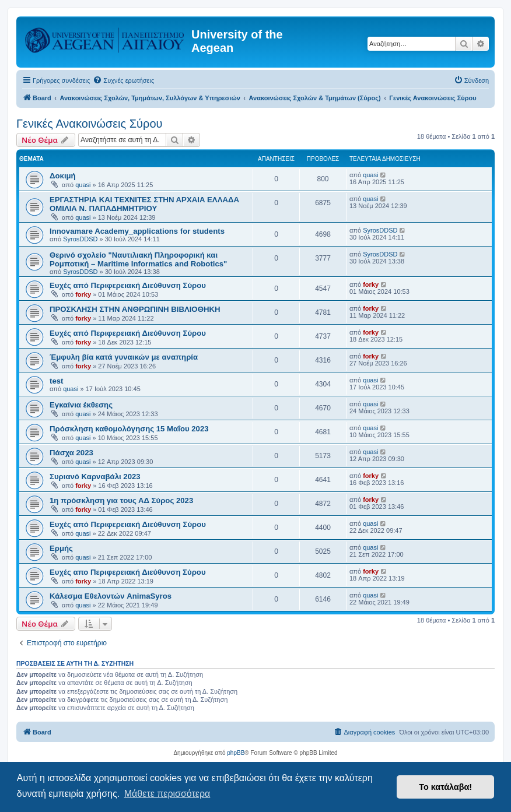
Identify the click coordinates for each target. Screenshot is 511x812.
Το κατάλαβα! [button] (445, 787)
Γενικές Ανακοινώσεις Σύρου (90, 124)
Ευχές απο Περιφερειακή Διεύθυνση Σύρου (128, 572)
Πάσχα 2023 (71, 453)
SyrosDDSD (80, 239)
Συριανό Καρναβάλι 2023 (95, 477)
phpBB (236, 753)
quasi (83, 185)
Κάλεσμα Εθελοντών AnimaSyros (111, 596)
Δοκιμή (63, 176)
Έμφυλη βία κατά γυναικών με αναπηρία (124, 357)
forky (83, 294)
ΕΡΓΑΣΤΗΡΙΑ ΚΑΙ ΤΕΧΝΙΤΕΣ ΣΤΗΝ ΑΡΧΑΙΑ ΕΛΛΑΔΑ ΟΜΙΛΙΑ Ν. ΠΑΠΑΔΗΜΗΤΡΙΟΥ (144, 204)
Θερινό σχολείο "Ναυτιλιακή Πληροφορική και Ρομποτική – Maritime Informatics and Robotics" (138, 259)
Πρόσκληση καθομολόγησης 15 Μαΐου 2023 (129, 429)
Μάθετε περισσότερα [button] (167, 794)
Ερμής (61, 548)
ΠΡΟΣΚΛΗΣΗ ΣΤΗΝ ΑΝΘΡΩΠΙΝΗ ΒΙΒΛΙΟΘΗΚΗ (135, 309)
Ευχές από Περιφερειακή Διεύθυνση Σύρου (128, 285)
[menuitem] (123, 80)
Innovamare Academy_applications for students (137, 231)
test (56, 381)
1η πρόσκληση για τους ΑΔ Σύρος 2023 (121, 500)
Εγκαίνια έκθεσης (81, 405)
